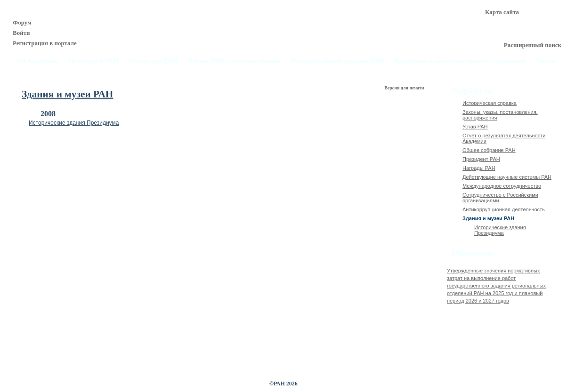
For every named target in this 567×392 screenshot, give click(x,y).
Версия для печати (405, 88)
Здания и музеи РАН (488, 218)
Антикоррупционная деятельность (504, 209)
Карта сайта (502, 12)
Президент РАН (481, 159)
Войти (21, 33)
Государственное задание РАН (338, 61)
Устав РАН (475, 127)
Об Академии (37, 61)
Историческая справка (490, 103)
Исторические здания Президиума (74, 123)
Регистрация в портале (45, 43)
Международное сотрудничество (502, 186)
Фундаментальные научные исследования (460, 61)
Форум (22, 22)
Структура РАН (153, 61)
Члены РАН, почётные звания (234, 61)
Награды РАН (479, 168)
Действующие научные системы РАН (507, 177)
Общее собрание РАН (489, 150)
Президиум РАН (93, 61)
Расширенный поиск (533, 45)
